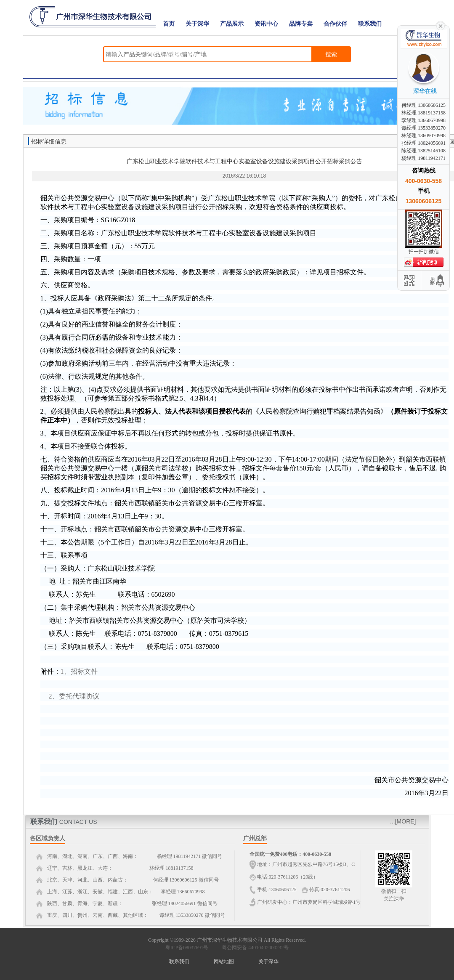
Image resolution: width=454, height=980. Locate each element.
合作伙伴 (335, 24)
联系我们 (370, 24)
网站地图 (224, 961)
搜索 (331, 54)
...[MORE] (403, 821)
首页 (169, 24)
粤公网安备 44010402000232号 (253, 948)
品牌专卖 (301, 24)
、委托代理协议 (76, 696)
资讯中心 (266, 24)
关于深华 (197, 24)
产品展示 (232, 24)
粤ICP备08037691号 (187, 948)
